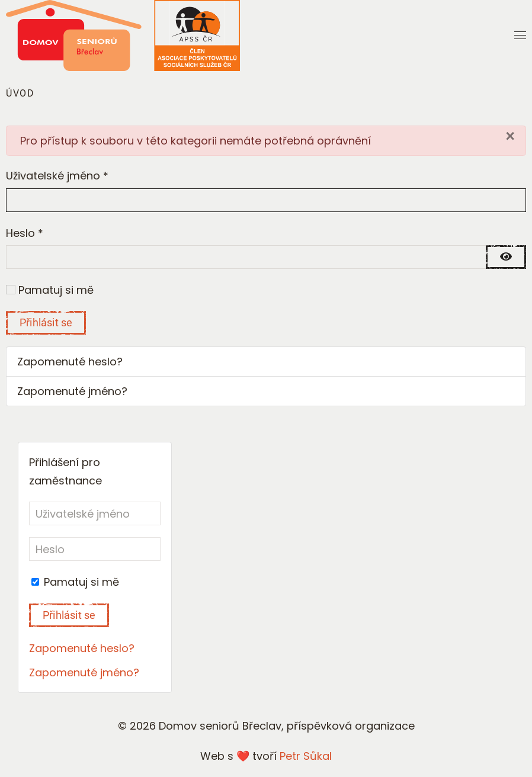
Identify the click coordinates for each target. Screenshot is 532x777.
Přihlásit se (46, 322)
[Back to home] (123, 36)
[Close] (510, 136)
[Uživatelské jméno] (95, 513)
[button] (520, 36)
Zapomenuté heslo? (70, 362)
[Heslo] (95, 549)
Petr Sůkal (306, 756)
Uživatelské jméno (57, 176)
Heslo (25, 233)
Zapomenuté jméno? (72, 391)
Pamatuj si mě (56, 290)
